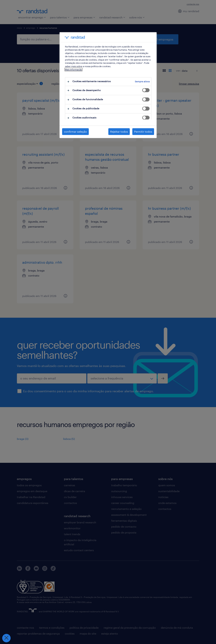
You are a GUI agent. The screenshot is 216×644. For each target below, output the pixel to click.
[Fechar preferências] (6, 638)
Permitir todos (143, 132)
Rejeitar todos (119, 132)
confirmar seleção (75, 132)
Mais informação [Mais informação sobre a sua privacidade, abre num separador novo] (73, 70)
